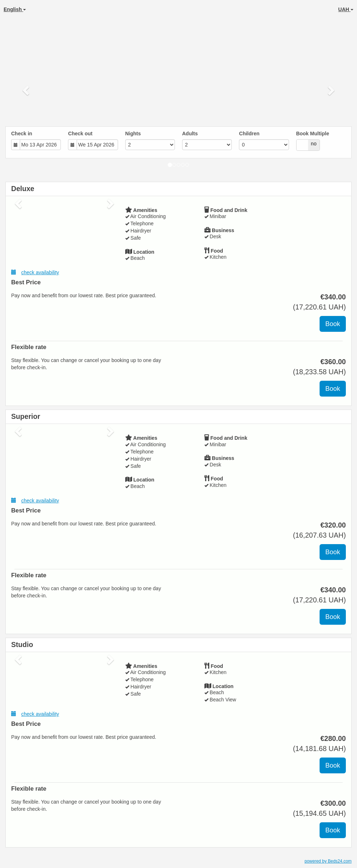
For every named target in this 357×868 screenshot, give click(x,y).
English (15, 9)
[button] (27, 90)
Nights (133, 134)
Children (249, 134)
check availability (35, 272)
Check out (80, 134)
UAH (346, 9)
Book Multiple (313, 134)
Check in (22, 134)
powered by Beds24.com (328, 861)
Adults (190, 134)
